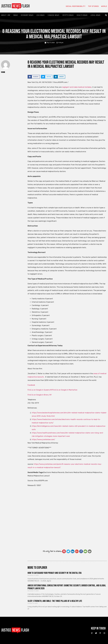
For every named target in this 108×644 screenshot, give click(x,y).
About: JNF (6, 15)
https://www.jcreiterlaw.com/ (43, 440)
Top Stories (93, 6)
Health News (82, 15)
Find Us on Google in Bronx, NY (40, 395)
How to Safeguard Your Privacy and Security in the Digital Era (55, 573)
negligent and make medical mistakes (77, 87)
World (104, 6)
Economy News (27, 15)
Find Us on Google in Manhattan (65, 390)
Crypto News (68, 15)
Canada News (53, 15)
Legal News (96, 15)
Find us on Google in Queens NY (40, 390)
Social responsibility (76, 6)
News (16, 15)
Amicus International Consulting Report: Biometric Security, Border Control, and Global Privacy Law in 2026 (67, 587)
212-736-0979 (33, 403)
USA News (41, 15)
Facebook (31, 385)
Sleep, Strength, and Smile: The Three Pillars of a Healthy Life (55, 601)
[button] (106, 15)
